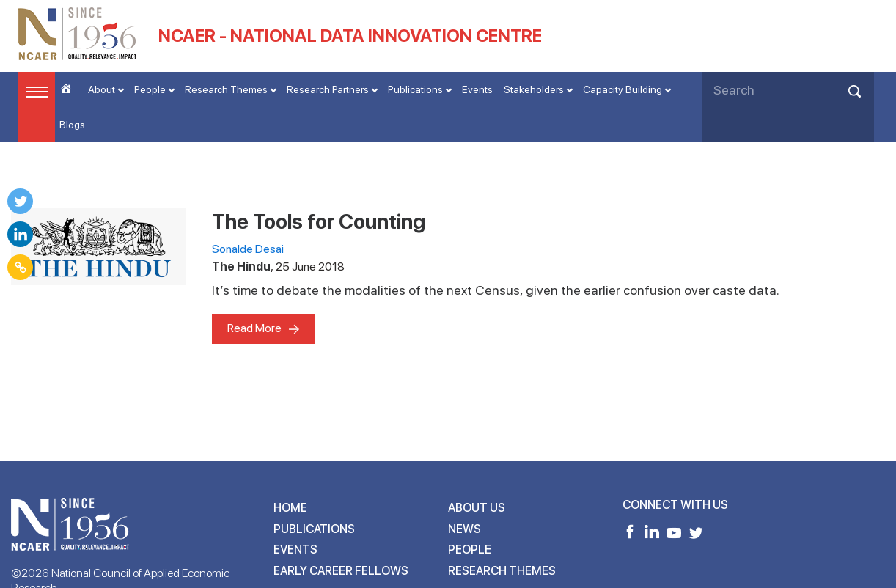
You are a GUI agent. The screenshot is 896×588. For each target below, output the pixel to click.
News (464, 529)
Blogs (72, 125)
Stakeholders (534, 89)
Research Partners (328, 89)
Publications (415, 89)
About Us (477, 508)
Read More (254, 328)
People (150, 89)
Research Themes (226, 89)
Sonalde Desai (248, 249)
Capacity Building (623, 89)
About (102, 89)
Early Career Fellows (341, 571)
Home (290, 508)
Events (477, 89)
